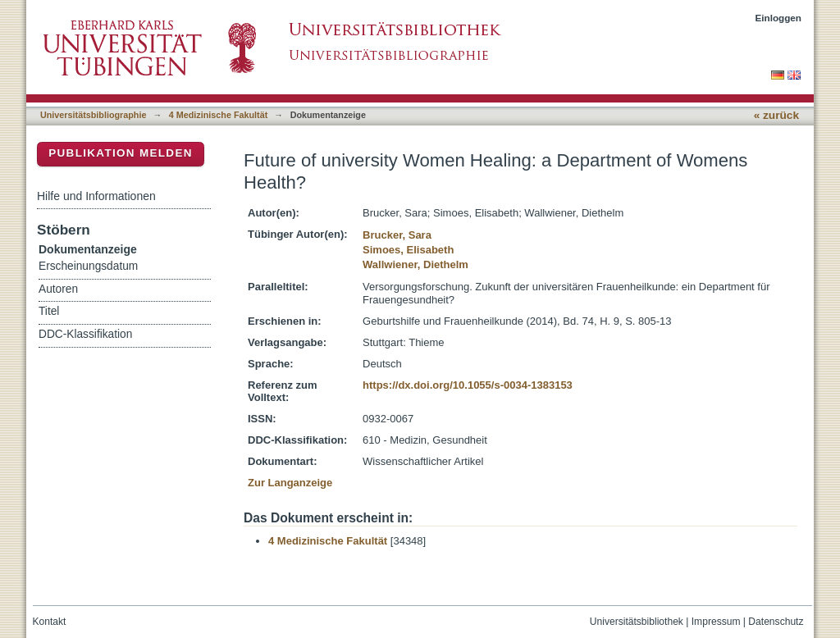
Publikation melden (121, 153)
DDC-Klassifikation (85, 334)
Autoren (58, 289)
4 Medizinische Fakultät (218, 115)
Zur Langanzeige (290, 483)
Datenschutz (776, 622)
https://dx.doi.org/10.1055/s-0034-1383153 (468, 385)
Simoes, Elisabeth (408, 250)
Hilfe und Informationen (96, 196)
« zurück (776, 115)
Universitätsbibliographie (93, 115)
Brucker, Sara (397, 235)
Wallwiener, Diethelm (415, 264)
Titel (49, 311)
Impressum (716, 622)
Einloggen (779, 18)
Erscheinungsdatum (88, 266)
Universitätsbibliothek (637, 622)
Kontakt (50, 622)
